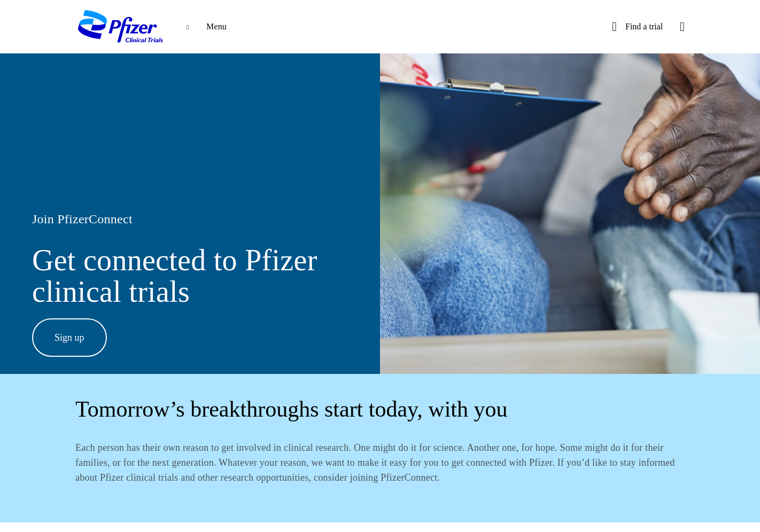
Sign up (69, 338)
